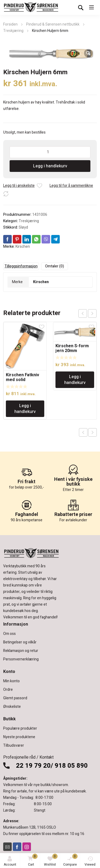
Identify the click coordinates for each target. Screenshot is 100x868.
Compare (70, 860)
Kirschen (23, 247)
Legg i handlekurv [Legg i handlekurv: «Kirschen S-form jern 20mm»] (75, 380)
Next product (93, 432)
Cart (32, 860)
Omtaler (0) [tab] (55, 266)
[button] (88, 53)
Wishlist (51, 860)
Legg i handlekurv (50, 166)
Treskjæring (13, 31)
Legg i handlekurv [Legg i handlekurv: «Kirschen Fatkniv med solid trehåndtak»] (25, 409)
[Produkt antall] (50, 152)
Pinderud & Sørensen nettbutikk (53, 24)
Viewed (90, 861)
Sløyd (23, 227)
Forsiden (10, 24)
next (92, 313)
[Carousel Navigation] (87, 313)
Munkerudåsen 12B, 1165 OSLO (30, 827)
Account (10, 861)
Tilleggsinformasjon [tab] (21, 266)
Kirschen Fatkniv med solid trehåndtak (23, 380)
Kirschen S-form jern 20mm (72, 348)
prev (83, 313)
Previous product (83, 432)
